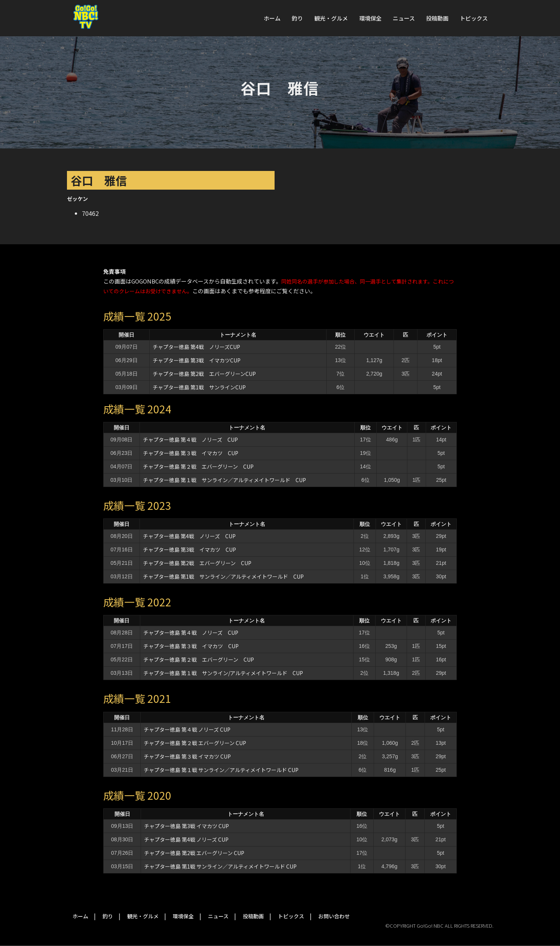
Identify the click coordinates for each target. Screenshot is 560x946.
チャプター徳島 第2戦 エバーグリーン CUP (197, 563)
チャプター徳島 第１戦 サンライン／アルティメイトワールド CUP (224, 480)
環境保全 (370, 18)
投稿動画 (437, 18)
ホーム (272, 18)
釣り (297, 18)
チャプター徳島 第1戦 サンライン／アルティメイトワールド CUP (223, 576)
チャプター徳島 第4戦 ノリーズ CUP (189, 536)
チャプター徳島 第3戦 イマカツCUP (197, 360)
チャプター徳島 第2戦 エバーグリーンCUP (204, 374)
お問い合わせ (334, 916)
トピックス (474, 18)
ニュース (404, 18)
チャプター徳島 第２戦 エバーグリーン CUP (198, 466)
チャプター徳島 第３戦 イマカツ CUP (191, 453)
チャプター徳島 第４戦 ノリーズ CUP (190, 440)
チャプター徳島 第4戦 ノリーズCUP (196, 347)
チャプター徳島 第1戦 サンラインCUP (199, 387)
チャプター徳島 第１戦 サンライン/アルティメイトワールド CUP (223, 673)
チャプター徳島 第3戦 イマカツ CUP (189, 549)
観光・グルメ (331, 18)
